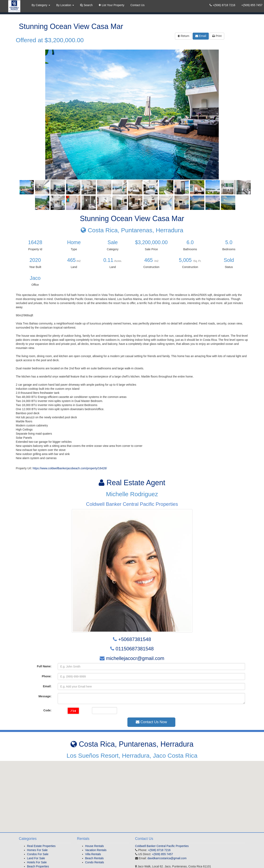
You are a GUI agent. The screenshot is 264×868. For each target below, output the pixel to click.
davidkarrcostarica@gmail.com (167, 858)
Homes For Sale (37, 850)
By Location (65, 5)
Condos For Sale (38, 854)
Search (86, 5)
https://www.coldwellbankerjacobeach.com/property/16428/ (70, 468)
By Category (41, 5)
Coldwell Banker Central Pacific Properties (162, 846)
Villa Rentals (93, 854)
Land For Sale (36, 858)
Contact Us (138, 5)
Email (201, 36)
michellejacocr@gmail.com (135, 658)
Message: (45, 696)
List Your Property (111, 5)
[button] (132, 793)
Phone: (47, 676)
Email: (47, 686)
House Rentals (95, 846)
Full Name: (44, 666)
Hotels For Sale (37, 862)
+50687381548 (135, 639)
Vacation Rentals (96, 850)
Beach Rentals (94, 858)
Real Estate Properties (41, 846)
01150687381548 (135, 649)
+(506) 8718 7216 (222, 5)
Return (183, 36)
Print (217, 36)
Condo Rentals (95, 862)
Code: (47, 710)
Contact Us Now (151, 722)
